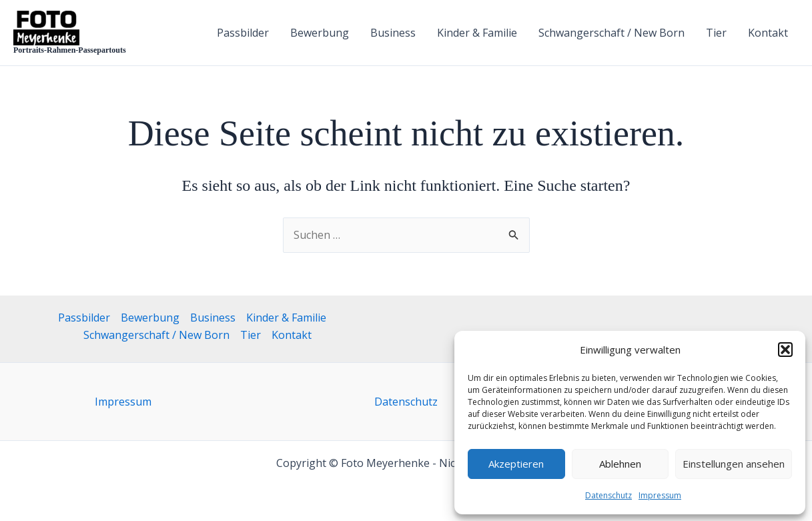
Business (393, 33)
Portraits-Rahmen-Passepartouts (70, 50)
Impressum (660, 495)
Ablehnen (620, 464)
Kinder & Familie (477, 33)
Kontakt (768, 33)
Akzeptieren (516, 464)
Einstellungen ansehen (734, 464)
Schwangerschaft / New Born (612, 33)
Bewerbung (320, 33)
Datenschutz (608, 495)
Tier (716, 33)
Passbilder (243, 33)
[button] (785, 350)
